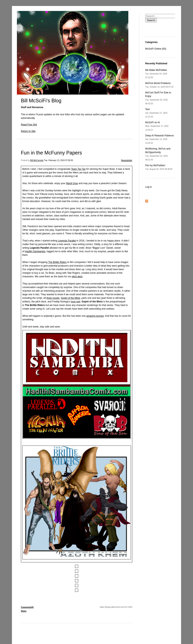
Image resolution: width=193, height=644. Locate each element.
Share (24, 611)
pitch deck (77, 277)
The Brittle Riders (57, 262)
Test (156, 113)
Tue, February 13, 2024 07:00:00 (58, 160)
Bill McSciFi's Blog (41, 101)
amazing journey (95, 316)
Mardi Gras (72, 183)
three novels (53, 298)
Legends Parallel (67, 241)
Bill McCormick (37, 160)
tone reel (76, 302)
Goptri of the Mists (70, 298)
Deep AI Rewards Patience (159, 139)
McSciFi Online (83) (156, 49)
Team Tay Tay (78, 169)
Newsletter (127, 160)
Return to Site (28, 131)
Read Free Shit (29, 125)
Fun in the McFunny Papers (51, 153)
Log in (149, 187)
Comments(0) (27, 607)
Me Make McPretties (156, 74)
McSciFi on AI (157, 126)
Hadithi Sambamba (35, 251)
